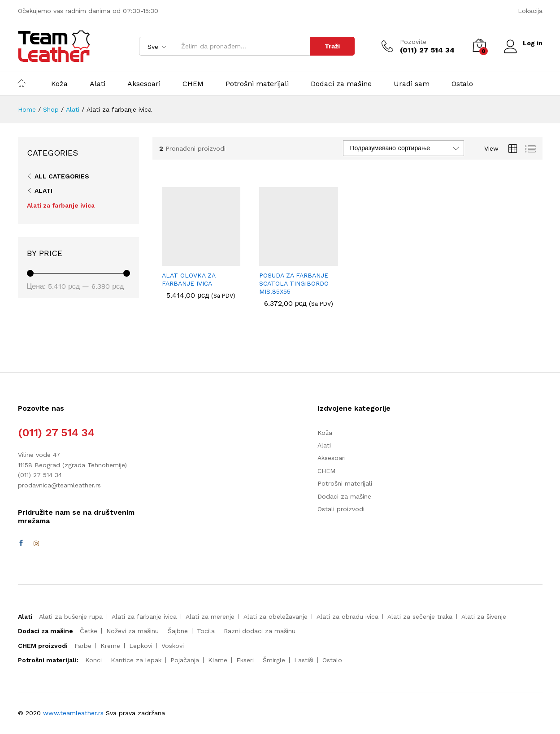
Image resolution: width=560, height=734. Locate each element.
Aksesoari (144, 84)
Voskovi (173, 646)
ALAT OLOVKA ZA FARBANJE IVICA (189, 279)
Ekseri (245, 660)
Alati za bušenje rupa (71, 617)
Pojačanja (185, 660)
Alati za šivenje (484, 617)
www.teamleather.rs (74, 713)
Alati (98, 84)
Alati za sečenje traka (420, 617)
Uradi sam (412, 84)
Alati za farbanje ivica (61, 205)
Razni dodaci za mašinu (260, 631)
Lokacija (530, 11)
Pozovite (413, 42)
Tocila (206, 631)
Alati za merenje (210, 617)
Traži (332, 46)
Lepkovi (141, 646)
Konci (93, 660)
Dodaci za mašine (341, 84)
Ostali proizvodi (341, 509)
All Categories (62, 176)
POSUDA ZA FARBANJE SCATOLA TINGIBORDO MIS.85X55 (294, 283)
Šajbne (178, 631)
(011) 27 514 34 (56, 433)
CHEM (193, 84)
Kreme (110, 646)
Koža (59, 84)
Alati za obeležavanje (276, 617)
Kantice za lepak (136, 660)
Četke (89, 631)
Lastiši (304, 660)
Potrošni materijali (257, 84)
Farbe (83, 646)
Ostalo (462, 84)
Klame (218, 660)
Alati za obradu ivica (347, 617)
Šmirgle (274, 660)
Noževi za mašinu (132, 631)
